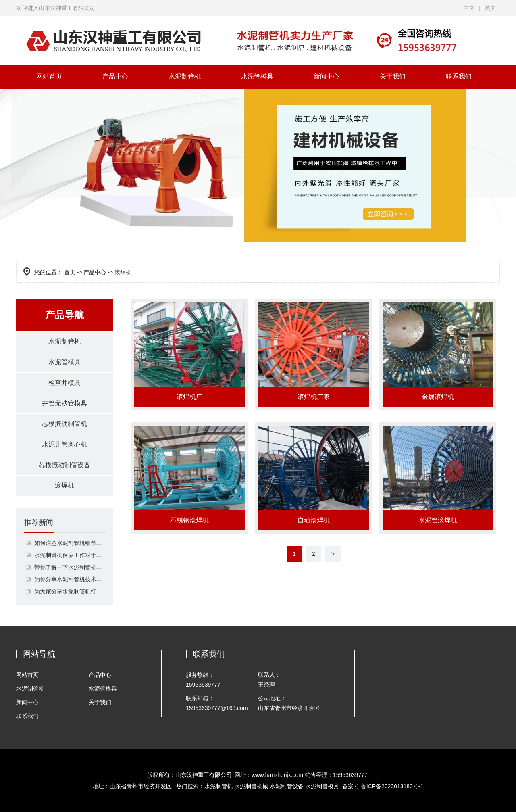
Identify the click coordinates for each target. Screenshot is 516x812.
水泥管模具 (257, 76)
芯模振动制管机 (64, 424)
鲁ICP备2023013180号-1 (392, 786)
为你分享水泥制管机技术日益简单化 (70, 579)
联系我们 (459, 76)
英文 (490, 8)
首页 (70, 272)
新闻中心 (327, 76)
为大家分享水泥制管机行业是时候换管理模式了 (70, 591)
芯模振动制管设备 (64, 465)
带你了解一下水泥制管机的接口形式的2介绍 (70, 567)
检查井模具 (64, 383)
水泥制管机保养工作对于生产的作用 (70, 555)
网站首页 (49, 76)
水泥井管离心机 (64, 444)
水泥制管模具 (322, 786)
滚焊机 (64, 485)
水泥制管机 (185, 76)
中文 (469, 8)
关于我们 (393, 76)
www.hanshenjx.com (277, 775)
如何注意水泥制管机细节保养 (70, 543)
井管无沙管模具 (64, 403)
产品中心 (115, 76)
